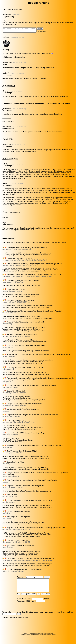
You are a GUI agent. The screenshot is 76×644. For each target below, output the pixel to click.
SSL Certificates (8, 122)
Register (47, 602)
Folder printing (39, 104)
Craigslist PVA (7, 140)
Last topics (34, 637)
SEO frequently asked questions (14, 58)
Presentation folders (10, 104)
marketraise (7, 15)
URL (38, 597)
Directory (54, 638)
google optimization (15, 9)
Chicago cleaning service (11, 213)
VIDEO (48, 597)
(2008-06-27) (16, 15)
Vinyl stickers (51, 104)
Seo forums (42, 638)
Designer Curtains (9, 86)
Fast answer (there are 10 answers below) (22, 30)
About (52, 637)
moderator (6, 38)
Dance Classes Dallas (10, 159)
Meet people (48, 638)
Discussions (36, 638)
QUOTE (28, 597)
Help (43, 637)
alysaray (5, 92)
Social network (25, 638)
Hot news (31, 638)
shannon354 (7, 127)
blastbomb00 (7, 63)
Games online (27, 637)
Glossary (39, 637)
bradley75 (6, 74)
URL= (43, 597)
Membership (47, 637)
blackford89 (7, 145)
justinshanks (7, 110)
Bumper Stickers (26, 104)
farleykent (6, 165)
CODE (34, 597)
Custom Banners (63, 104)
